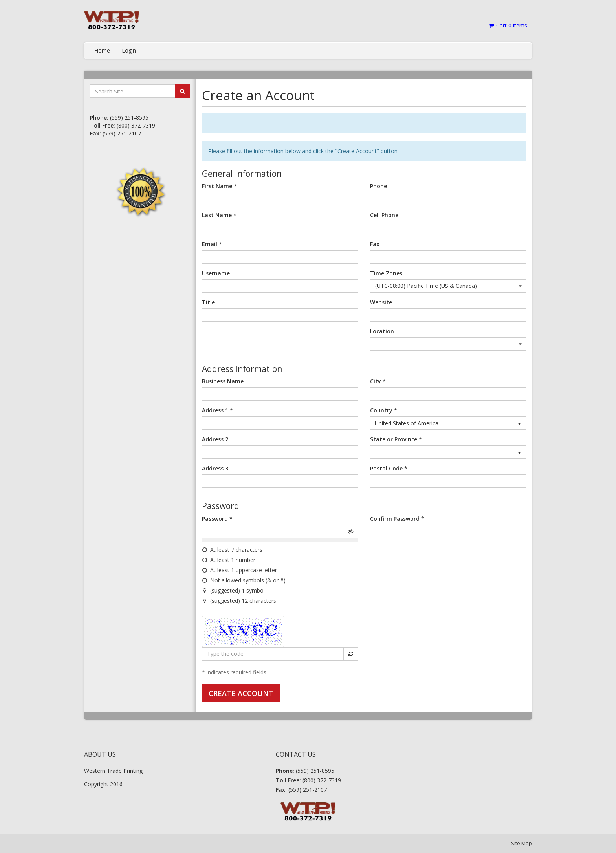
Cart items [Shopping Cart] (507, 25)
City (376, 381)
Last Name (217, 215)
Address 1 (215, 410)
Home (102, 50)
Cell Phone (384, 215)
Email (210, 244)
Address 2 (215, 439)
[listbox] (448, 423)
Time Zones (386, 273)
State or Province (394, 439)
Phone (379, 186)
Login (129, 50)
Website (381, 302)
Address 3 (215, 468)
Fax (375, 244)
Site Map (522, 843)
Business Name (223, 381)
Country (381, 410)
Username (216, 273)
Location (382, 331)
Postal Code (386, 468)
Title (208, 302)
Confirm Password (395, 519)
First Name (217, 186)
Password (215, 519)
